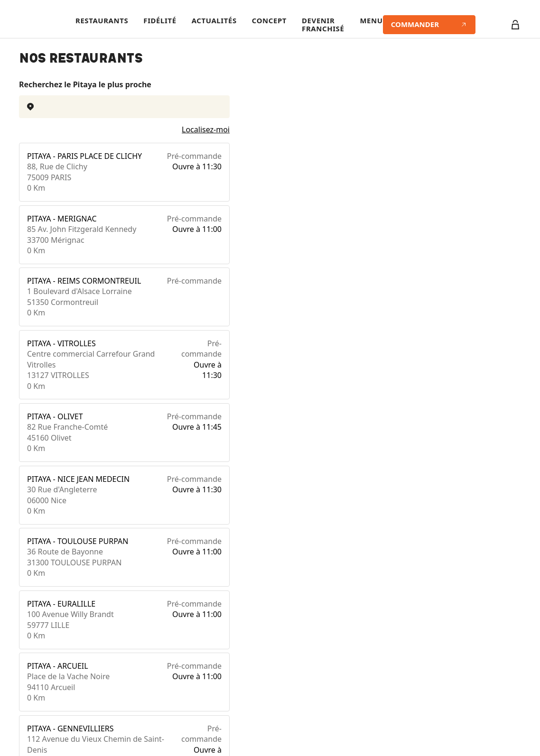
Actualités (214, 21)
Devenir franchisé (323, 25)
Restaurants (102, 21)
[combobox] (124, 107)
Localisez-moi (206, 129)
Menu (371, 21)
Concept (269, 21)
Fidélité (160, 21)
